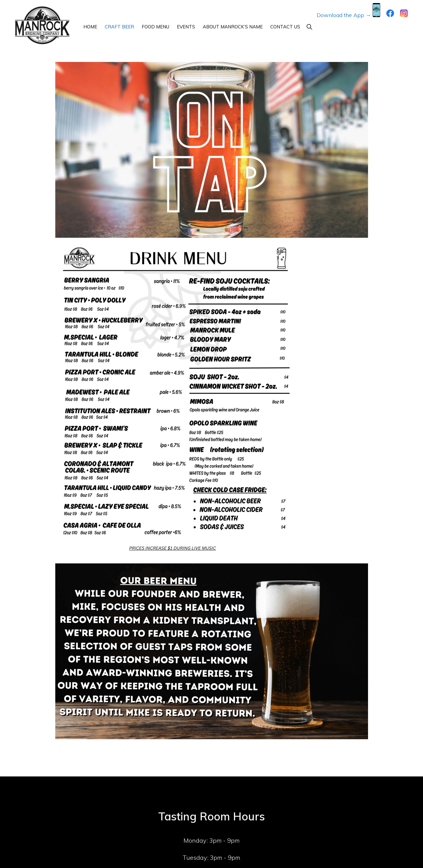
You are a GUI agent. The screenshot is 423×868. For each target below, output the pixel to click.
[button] (309, 27)
